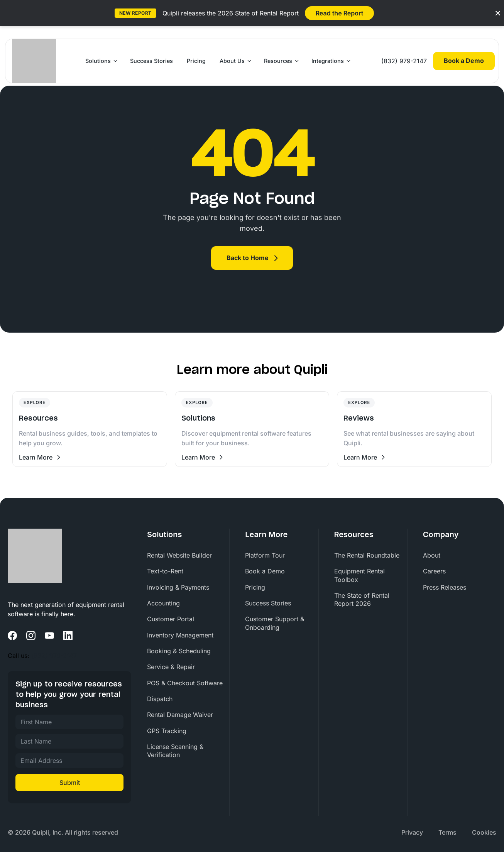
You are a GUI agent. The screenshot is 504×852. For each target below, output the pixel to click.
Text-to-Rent (165, 571)
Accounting (163, 603)
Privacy (412, 832)
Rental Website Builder (179, 555)
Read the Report (340, 13)
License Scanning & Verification (175, 751)
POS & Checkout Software (185, 683)
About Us (232, 61)
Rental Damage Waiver (180, 715)
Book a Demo (464, 61)
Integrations (328, 61)
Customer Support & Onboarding (275, 623)
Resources (278, 61)
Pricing (196, 61)
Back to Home (248, 258)
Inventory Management (180, 635)
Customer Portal (171, 619)
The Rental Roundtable (367, 555)
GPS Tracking (167, 731)
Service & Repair (171, 667)
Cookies (484, 832)
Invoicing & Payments (178, 587)
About (432, 555)
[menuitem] (188, 555)
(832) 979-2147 (404, 61)
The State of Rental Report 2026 (362, 599)
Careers (434, 571)
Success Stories (151, 61)
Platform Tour (265, 555)
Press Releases (445, 587)
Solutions (98, 61)
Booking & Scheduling (179, 651)
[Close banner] (498, 13)
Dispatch (160, 699)
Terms (447, 832)
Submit (70, 783)
